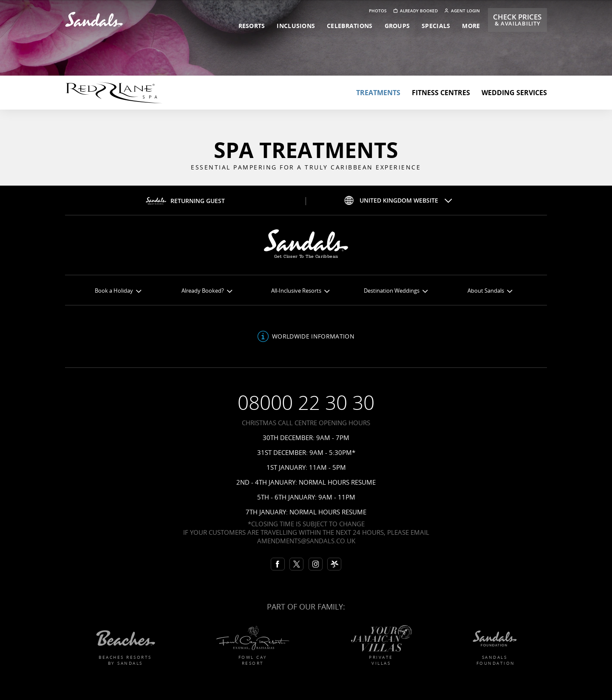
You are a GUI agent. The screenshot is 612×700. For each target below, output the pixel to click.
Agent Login (462, 11)
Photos (378, 11)
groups (397, 26)
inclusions (296, 26)
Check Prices (517, 20)
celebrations (350, 26)
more (471, 26)
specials (436, 26)
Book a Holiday (118, 291)
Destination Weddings (396, 291)
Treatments (378, 93)
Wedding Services (514, 93)
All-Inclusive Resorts (300, 291)
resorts (252, 26)
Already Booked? (207, 291)
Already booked (416, 11)
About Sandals (490, 291)
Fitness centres (441, 93)
